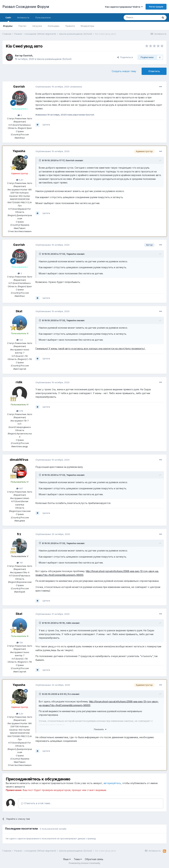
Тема (78, 859)
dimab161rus (19, 460)
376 (20, 411)
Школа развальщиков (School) (54, 59)
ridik (19, 382)
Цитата (46, 125)
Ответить (154, 71)
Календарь (54, 26)
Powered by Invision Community (84, 863)
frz (19, 534)
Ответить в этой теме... (36, 803)
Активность (23, 17)
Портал (22, 26)
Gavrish (28, 56)
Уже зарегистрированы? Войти (124, 7)
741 (20, 563)
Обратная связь (94, 859)
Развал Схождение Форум (26, 7)
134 (20, 340)
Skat (19, 311)
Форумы (8, 26)
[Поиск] (141, 17)
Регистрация (156, 7)
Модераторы (87, 26)
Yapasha (19, 151)
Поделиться (125, 57)
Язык (67, 859)
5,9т (20, 180)
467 (20, 488)
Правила (70, 26)
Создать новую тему (124, 71)
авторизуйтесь (112, 783)
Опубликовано (52, 87)
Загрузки (37, 26)
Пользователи (43, 17)
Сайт (8, 19)
